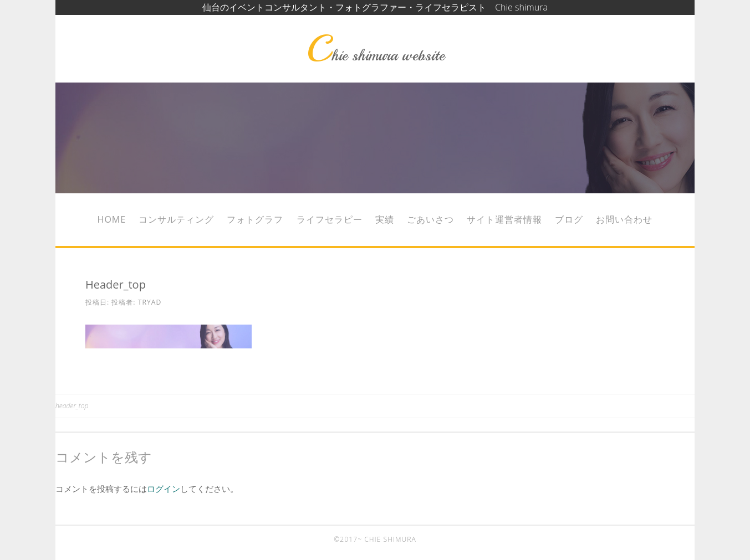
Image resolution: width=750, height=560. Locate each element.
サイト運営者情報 (504, 219)
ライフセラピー (330, 219)
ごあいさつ (430, 219)
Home (112, 219)
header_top (72, 406)
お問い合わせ (624, 219)
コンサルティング (176, 219)
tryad (150, 302)
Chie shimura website (375, 55)
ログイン (164, 489)
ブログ (569, 219)
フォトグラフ (255, 219)
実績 (385, 219)
